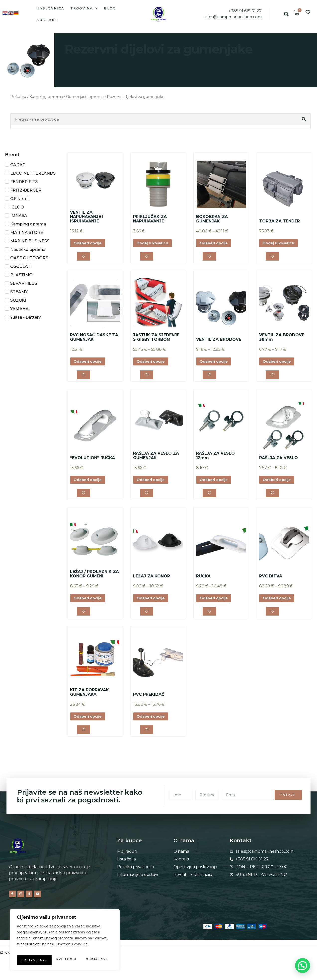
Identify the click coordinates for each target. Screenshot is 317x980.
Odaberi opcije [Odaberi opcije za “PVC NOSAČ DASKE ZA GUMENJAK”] (90, 364)
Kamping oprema (46, 97)
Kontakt (47, 20)
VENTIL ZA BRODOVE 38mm (282, 339)
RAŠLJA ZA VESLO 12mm (215, 459)
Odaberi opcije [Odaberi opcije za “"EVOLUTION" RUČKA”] (90, 484)
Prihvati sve (65, 960)
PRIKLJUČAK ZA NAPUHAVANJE (150, 219)
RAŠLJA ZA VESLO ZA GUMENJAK (156, 459)
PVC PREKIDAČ (149, 702)
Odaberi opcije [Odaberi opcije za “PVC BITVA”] (279, 604)
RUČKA (203, 582)
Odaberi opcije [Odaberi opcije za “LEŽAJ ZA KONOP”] (153, 604)
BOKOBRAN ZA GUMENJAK (212, 219)
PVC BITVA (271, 582)
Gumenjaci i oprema (85, 97)
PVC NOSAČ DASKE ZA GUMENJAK (94, 339)
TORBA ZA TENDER (279, 221)
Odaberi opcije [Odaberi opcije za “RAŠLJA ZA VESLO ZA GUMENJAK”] (153, 484)
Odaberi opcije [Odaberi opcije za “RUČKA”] (216, 604)
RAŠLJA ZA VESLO (278, 461)
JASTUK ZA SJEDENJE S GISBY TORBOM (156, 339)
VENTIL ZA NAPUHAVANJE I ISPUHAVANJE (87, 217)
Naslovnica (50, 8)
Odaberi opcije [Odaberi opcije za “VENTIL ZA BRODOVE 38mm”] (279, 364)
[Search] (304, 119)
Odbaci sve (87, 950)
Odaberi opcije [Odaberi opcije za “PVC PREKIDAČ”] (153, 724)
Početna (18, 97)
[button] (286, 14)
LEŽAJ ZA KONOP (152, 582)
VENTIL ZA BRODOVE (219, 341)
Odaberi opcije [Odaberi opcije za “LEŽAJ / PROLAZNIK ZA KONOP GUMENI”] (90, 604)
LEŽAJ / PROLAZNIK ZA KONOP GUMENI (94, 579)
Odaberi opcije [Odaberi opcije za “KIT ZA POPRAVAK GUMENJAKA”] (90, 724)
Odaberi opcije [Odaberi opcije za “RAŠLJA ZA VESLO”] (279, 484)
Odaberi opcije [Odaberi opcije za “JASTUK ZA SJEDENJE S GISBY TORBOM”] (153, 364)
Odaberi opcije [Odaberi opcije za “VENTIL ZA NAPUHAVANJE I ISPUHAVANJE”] (90, 244)
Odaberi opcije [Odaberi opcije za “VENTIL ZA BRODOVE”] (216, 364)
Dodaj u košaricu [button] (155, 244)
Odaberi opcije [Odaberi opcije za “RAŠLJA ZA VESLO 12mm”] (216, 484)
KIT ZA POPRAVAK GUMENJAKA (89, 700)
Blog (110, 8)
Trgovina (84, 8)
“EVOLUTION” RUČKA (92, 461)
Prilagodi (39, 950)
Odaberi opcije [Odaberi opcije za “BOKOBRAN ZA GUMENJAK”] (216, 244)
